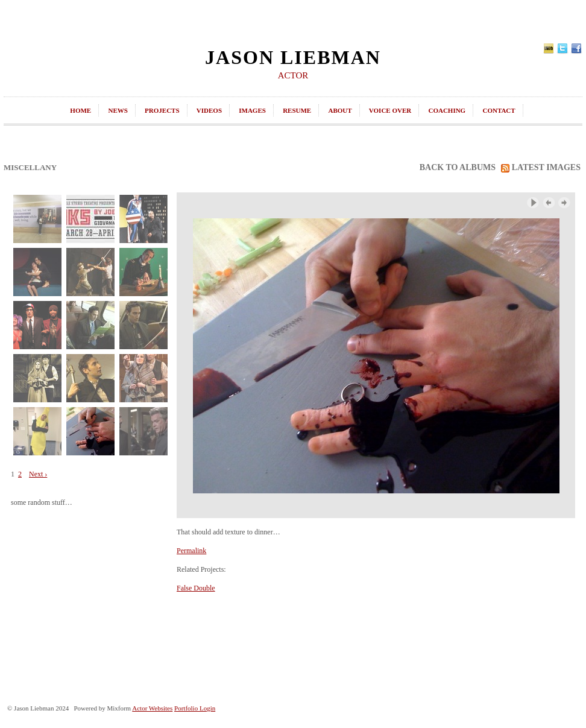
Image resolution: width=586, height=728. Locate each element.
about (340, 110)
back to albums (458, 167)
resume (297, 110)
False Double (196, 588)
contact (499, 110)
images (252, 110)
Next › (38, 474)
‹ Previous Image (549, 203)
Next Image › (564, 203)
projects (162, 110)
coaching (447, 110)
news (118, 110)
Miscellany (30, 167)
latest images (541, 168)
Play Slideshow (533, 203)
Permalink (191, 551)
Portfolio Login (195, 708)
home (80, 110)
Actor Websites (152, 708)
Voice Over (390, 110)
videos (209, 110)
